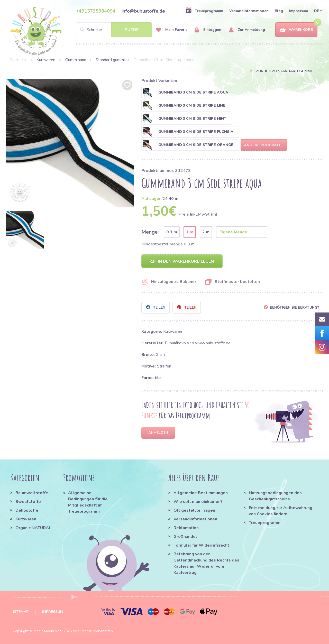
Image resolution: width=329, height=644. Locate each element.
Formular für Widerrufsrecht (201, 545)
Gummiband (76, 60)
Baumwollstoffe (32, 493)
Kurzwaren (46, 60)
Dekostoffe (27, 510)
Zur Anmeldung (247, 30)
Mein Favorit (171, 30)
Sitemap (21, 612)
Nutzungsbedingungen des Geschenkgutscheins (275, 496)
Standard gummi (110, 60)
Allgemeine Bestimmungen (201, 493)
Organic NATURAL (33, 528)
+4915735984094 (96, 11)
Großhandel (185, 537)
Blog (279, 11)
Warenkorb (296, 30)
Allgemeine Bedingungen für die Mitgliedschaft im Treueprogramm (88, 502)
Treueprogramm (204, 11)
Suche (132, 30)
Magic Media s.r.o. (48, 631)
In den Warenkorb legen (182, 261)
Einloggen (208, 30)
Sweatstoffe (28, 502)
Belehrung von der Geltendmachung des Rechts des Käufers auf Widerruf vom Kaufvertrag (206, 563)
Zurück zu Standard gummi (284, 71)
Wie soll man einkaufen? (198, 502)
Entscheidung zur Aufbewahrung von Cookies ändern (281, 511)
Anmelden (158, 433)
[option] (70, 143)
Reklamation (186, 528)
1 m (190, 232)
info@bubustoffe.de (143, 11)
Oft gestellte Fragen (194, 510)
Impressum (299, 11)
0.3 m (172, 232)
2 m (206, 232)
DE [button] (317, 11)
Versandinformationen (249, 11)
